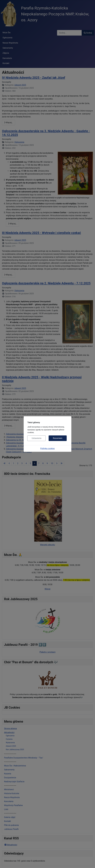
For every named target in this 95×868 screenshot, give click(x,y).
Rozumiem (58, 438)
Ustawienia (36, 438)
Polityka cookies (47, 449)
